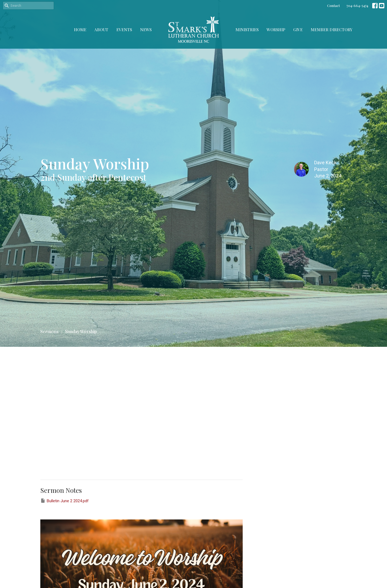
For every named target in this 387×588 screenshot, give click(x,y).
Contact (333, 6)
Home (80, 30)
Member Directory (332, 30)
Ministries (247, 30)
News (146, 30)
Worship (276, 30)
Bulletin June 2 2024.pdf (64, 501)
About (101, 30)
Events (124, 30)
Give (298, 30)
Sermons (49, 331)
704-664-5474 (357, 6)
